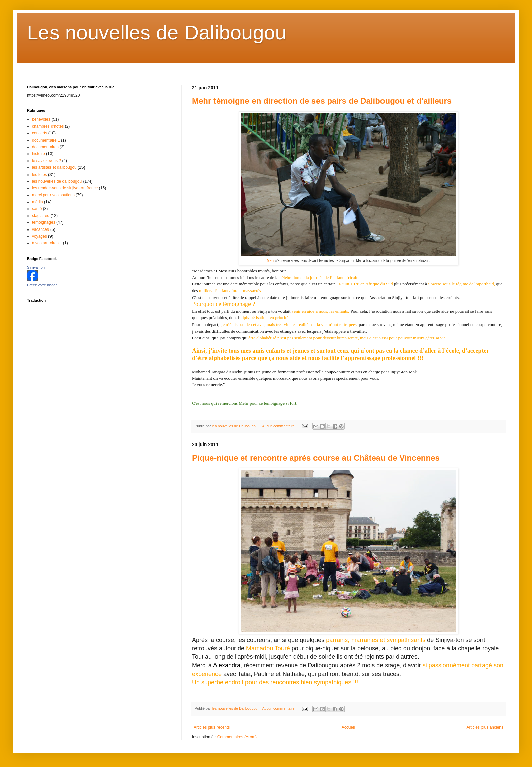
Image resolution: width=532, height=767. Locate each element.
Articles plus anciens (485, 727)
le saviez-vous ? (46, 161)
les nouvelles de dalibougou (57, 181)
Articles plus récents (212, 727)
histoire (39, 154)
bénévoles (41, 119)
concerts (40, 133)
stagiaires (41, 216)
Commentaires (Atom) (237, 737)
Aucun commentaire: (279, 426)
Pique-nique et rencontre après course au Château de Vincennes (316, 458)
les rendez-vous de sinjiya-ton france (65, 188)
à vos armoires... (47, 243)
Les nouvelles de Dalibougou (157, 33)
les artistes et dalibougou (54, 167)
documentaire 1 (46, 140)
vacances (41, 229)
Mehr (271, 261)
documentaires (45, 147)
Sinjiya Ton (36, 267)
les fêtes (40, 175)
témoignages (44, 222)
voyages (40, 236)
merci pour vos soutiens (53, 195)
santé (37, 209)
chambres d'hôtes (48, 126)
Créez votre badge (42, 285)
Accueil (348, 727)
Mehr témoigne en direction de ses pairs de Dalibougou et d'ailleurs (322, 101)
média (38, 202)
